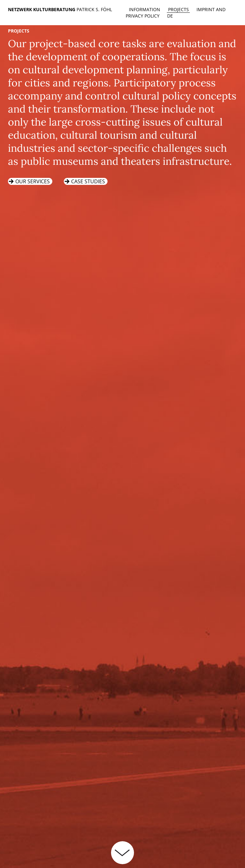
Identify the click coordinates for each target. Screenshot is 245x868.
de (170, 16)
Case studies (88, 181)
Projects (178, 9)
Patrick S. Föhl (94, 9)
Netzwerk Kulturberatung (42, 9)
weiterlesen (122, 853)
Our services (33, 181)
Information (145, 9)
